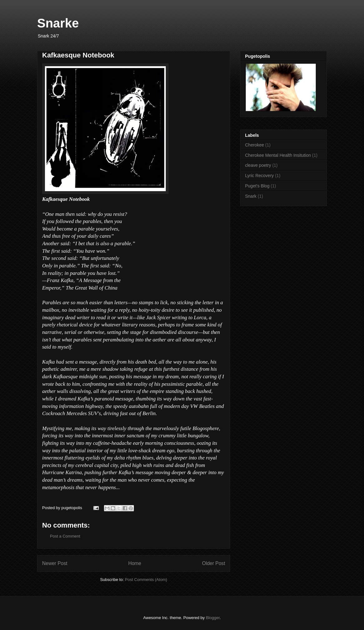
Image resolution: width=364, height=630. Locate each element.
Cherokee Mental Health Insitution (278, 155)
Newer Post (55, 563)
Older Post (214, 563)
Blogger (213, 618)
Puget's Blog (257, 186)
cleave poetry (258, 165)
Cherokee (255, 145)
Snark (251, 196)
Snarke (58, 23)
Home (135, 563)
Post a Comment (65, 536)
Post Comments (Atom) (146, 580)
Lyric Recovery (259, 176)
